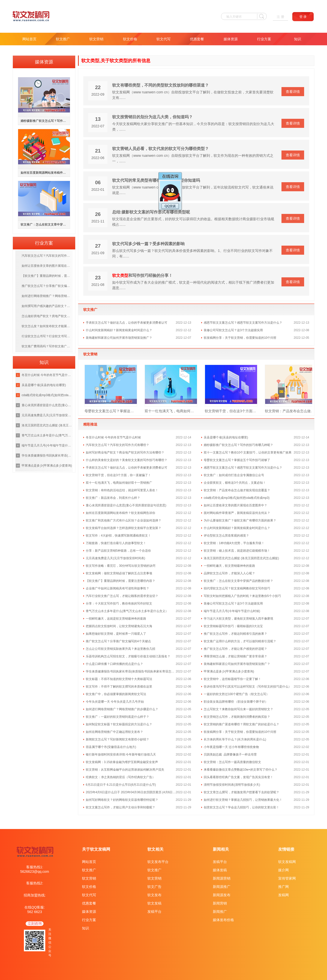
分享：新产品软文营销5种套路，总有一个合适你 (118, 551)
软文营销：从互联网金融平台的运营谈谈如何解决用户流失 (125, 770)
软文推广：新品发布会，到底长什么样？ (113, 498)
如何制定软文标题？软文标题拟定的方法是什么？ (119, 724)
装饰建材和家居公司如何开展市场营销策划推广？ (119, 338)
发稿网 (283, 895)
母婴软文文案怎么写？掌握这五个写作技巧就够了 (111, 411)
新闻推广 (220, 912)
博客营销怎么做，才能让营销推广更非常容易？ (235, 656)
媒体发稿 (220, 870)
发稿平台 (154, 912)
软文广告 (154, 887)
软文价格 (130, 39)
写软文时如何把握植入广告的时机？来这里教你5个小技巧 (242, 596)
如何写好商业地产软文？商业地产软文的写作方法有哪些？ (125, 453)
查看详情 (293, 92)
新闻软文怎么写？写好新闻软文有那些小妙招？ (117, 739)
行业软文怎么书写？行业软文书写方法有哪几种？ (47, 336)
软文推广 (63, 39)
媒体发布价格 (223, 920)
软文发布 (154, 895)
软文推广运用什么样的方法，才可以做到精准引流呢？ (240, 641)
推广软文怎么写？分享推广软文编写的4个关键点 (118, 641)
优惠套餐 (197, 39)
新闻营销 (220, 903)
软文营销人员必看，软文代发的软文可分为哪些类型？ (160, 149)
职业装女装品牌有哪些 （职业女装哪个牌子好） (236, 702)
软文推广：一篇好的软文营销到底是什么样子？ (117, 717)
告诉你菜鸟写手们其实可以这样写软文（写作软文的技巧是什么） (248, 687)
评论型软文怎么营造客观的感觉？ (226, 536)
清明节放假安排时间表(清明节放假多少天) (232, 785)
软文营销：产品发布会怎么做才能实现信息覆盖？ (291, 411)
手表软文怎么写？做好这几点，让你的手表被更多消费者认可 (127, 323)
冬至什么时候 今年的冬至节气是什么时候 (113, 437)
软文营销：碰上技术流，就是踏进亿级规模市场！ (237, 551)
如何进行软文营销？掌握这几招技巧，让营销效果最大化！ (243, 800)
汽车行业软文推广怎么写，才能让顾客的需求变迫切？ (122, 596)
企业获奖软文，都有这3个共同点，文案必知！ (235, 483)
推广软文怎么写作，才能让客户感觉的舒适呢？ (235, 649)
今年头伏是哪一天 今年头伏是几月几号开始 (115, 702)
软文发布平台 (158, 862)
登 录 (303, 17)
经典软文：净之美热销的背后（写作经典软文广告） (120, 777)
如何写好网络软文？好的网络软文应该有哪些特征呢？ (122, 800)
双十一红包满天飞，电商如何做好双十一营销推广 (171, 411)
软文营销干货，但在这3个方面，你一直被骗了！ (231, 411)
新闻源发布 (222, 895)
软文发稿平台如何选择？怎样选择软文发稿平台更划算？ (124, 528)
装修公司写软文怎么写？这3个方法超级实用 (233, 330)
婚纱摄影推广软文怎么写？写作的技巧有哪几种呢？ (238, 445)
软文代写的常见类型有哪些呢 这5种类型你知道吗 (156, 180)
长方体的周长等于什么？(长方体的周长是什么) (235, 739)
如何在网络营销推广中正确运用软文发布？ (114, 732)
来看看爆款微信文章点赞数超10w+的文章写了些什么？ (241, 770)
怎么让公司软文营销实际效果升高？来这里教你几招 (120, 649)
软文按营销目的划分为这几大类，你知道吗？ (152, 117)
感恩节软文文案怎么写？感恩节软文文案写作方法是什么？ (243, 323)
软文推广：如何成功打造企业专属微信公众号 (234, 475)
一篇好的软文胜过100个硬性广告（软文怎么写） (236, 694)
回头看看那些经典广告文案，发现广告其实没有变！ (238, 777)
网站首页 (29, 39)
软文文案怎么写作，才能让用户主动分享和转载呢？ (120, 807)
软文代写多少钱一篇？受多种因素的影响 (148, 244)
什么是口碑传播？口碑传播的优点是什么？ (114, 664)
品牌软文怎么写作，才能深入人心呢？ (229, 573)
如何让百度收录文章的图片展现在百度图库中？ (235, 505)
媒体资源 (231, 39)
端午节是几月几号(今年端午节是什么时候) (232, 611)
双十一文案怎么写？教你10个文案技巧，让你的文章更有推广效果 (248, 453)
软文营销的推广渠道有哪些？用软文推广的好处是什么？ (241, 724)
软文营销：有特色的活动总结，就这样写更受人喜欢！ (122, 490)
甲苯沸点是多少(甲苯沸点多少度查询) (229, 671)
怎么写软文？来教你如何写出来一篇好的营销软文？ (238, 709)
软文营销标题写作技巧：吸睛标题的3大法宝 (233, 626)
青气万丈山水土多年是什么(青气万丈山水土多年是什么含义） (127, 611)
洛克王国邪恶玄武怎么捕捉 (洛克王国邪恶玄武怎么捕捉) (241, 558)
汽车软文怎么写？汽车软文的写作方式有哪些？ (117, 445)
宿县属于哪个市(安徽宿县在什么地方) (111, 747)
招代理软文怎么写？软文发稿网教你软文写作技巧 (237, 588)
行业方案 (264, 39)
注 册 (280, 17)
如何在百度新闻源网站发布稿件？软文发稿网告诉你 (120, 513)
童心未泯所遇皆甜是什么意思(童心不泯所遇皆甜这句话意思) (126, 505)
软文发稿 (154, 903)
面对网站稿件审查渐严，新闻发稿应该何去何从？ (237, 513)
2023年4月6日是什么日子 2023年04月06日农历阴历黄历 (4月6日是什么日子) (131, 792)
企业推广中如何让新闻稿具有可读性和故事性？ (117, 588)
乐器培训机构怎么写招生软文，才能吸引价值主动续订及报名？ (128, 656)
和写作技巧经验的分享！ (142, 275)
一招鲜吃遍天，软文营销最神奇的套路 (229, 566)
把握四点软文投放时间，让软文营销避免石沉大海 (119, 626)
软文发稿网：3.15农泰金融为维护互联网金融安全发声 (122, 762)
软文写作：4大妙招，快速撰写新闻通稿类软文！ (118, 536)
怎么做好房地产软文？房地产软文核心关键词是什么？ (47, 316)
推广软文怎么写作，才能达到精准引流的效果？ (235, 634)
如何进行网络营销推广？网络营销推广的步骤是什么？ (122, 709)
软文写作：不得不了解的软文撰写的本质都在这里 (119, 687)
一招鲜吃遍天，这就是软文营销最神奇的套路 (116, 619)
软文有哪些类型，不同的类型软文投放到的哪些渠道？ (160, 85)
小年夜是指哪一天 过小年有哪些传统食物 (231, 747)
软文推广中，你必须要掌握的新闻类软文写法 (116, 694)
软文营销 (96, 39)
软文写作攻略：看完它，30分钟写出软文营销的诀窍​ (121, 566)
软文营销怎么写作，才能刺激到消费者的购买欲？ (237, 717)
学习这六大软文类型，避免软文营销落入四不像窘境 (238, 619)
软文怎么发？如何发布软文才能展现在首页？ (47, 326)
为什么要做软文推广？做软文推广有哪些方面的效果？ (240, 520)
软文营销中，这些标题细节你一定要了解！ (232, 679)
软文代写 (163, 39)
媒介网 (283, 870)
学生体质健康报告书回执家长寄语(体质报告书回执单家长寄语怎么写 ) (131, 671)
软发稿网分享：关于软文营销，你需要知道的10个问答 (240, 338)
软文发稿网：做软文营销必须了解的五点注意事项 (119, 573)
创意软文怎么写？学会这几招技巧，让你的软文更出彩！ (241, 807)
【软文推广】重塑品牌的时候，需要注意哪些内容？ (120, 581)
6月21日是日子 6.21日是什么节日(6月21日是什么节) (121, 785)
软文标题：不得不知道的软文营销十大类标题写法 (119, 679)
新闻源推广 (222, 887)
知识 (298, 39)
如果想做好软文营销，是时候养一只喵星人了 (116, 634)
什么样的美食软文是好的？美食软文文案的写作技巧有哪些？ (127, 460)
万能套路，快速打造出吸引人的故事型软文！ (116, 543)
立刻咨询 (35, 923)
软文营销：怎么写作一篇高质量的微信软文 (232, 762)
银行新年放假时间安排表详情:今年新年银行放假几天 (121, 755)
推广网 (283, 887)
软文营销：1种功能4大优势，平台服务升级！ (234, 543)
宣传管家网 (287, 878)
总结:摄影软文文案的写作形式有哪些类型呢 (151, 212)
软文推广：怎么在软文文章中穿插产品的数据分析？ (238, 581)
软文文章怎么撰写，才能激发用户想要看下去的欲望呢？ (241, 792)
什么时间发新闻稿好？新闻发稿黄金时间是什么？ (119, 330)
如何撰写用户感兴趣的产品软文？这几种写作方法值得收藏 (47, 306)
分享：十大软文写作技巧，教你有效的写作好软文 (119, 604)
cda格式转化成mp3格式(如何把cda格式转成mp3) (237, 498)
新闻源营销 (222, 878)
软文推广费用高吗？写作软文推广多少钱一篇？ (47, 346)
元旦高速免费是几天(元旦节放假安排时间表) (115, 558)
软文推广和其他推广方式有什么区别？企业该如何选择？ (124, 520)
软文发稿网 (287, 862)
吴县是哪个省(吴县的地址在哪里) (226, 437)
